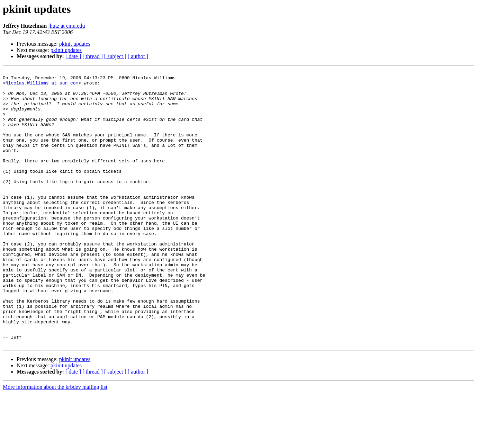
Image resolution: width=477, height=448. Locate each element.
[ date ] (73, 56)
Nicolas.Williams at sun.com (42, 86)
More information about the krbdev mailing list (55, 442)
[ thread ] (93, 56)
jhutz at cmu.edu (66, 26)
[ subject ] (115, 56)
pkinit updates (75, 44)
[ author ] (138, 56)
